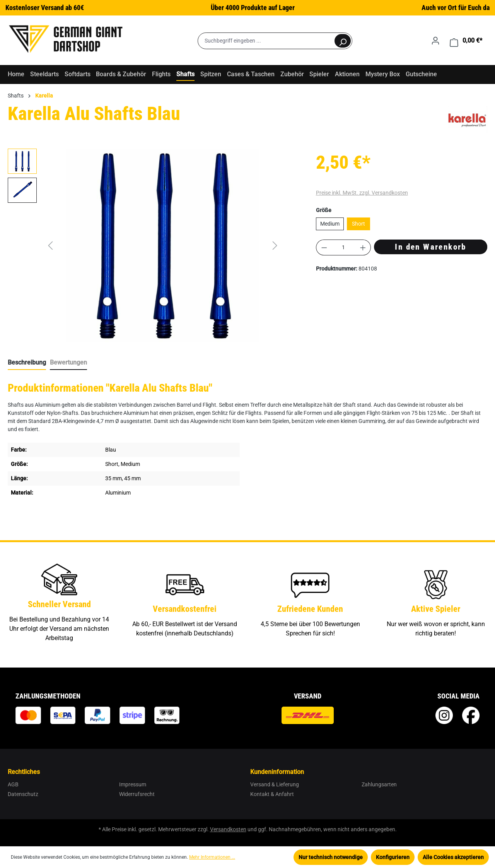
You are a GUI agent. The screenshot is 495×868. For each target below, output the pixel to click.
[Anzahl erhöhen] (363, 247)
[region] (144, 245)
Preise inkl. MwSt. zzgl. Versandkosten (362, 193)
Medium (330, 224)
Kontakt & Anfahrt (272, 794)
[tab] (27, 363)
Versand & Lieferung (275, 784)
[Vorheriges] (50, 246)
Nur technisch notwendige (331, 857)
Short (358, 224)
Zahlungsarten (379, 784)
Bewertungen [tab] (68, 362)
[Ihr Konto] (435, 41)
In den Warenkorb (430, 247)
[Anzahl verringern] (324, 247)
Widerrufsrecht (137, 794)
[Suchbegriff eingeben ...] (266, 41)
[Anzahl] (343, 247)
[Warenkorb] (466, 41)
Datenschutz (23, 794)
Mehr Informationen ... (212, 857)
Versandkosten (228, 829)
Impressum (133, 784)
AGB (13, 784)
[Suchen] (343, 41)
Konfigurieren (393, 857)
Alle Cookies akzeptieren (453, 857)
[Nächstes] (275, 246)
